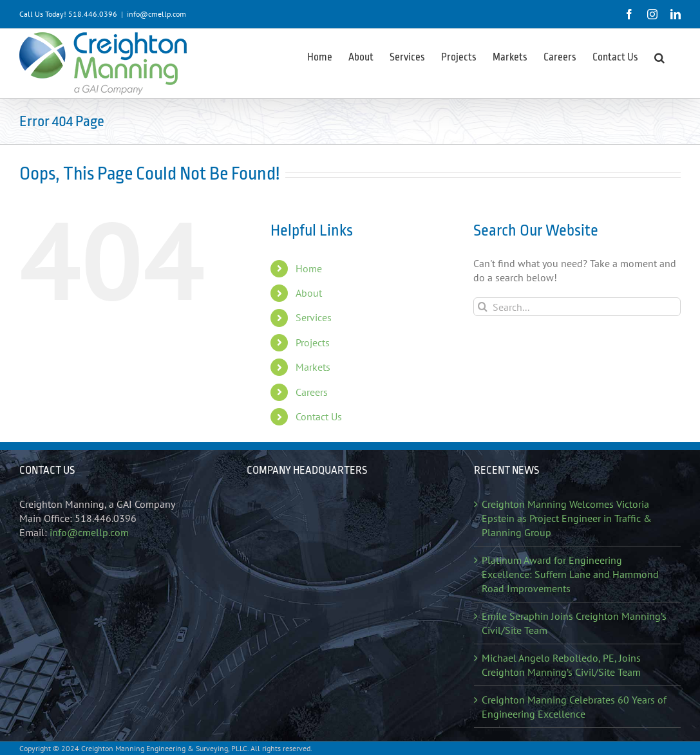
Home (309, 268)
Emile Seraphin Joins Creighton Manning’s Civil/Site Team (574, 623)
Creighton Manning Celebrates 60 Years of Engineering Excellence (574, 707)
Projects (313, 342)
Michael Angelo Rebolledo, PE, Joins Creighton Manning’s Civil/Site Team (561, 665)
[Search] (483, 307)
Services (314, 317)
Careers (312, 392)
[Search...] (577, 307)
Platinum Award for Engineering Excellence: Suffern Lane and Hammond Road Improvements (570, 574)
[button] (659, 57)
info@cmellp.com (156, 14)
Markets (313, 367)
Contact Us (319, 416)
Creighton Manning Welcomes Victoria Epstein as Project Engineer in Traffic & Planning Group (567, 518)
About (309, 293)
